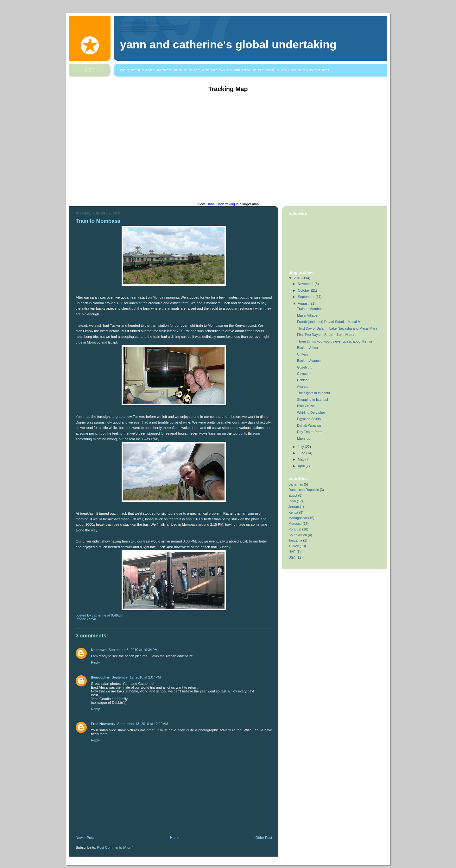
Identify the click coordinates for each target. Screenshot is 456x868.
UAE (292, 552)
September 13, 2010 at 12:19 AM (143, 724)
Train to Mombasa (98, 221)
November (306, 284)
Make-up (304, 438)
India (292, 501)
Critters (303, 354)
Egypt (293, 495)
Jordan (294, 507)
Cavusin (303, 374)
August (304, 303)
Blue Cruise (306, 406)
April (302, 466)
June (302, 453)
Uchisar (303, 380)
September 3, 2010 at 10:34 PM (133, 650)
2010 (298, 278)
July (301, 447)
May (302, 459)
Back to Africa (307, 348)
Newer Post (85, 838)
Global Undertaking (220, 204)
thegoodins (100, 677)
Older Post (264, 838)
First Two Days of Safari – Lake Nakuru (327, 335)
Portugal (295, 529)
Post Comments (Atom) (115, 847)
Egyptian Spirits (309, 419)
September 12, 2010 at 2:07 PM (136, 677)
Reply (95, 662)
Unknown (99, 650)
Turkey (294, 546)
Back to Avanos (309, 361)
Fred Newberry (103, 724)
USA (292, 557)
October (304, 290)
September (307, 297)
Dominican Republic (304, 490)
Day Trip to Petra (310, 432)
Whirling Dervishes (311, 412)
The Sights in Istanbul (313, 393)
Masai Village (307, 315)
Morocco (295, 524)
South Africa (298, 535)
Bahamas (296, 484)
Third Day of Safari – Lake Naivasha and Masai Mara (337, 328)
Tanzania (295, 540)
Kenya (91, 619)
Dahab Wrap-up (309, 425)
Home (175, 838)
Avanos (303, 387)
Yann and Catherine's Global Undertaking (228, 45)
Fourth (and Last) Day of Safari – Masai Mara (331, 322)
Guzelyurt (304, 367)
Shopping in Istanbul (313, 400)
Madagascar (298, 518)
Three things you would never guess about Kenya (335, 341)
